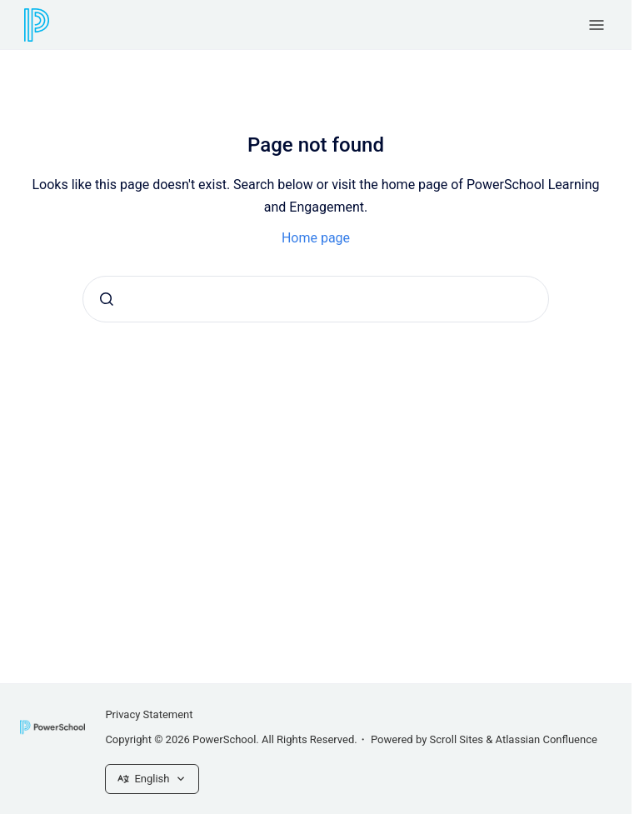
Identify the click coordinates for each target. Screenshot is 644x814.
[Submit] (107, 299)
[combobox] (316, 299)
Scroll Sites (457, 739)
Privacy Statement (149, 714)
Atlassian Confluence (547, 739)
